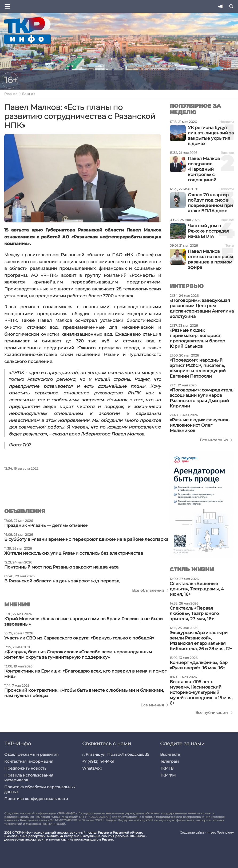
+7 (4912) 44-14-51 (98, 761)
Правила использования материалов (29, 778)
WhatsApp (92, 768)
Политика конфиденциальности (36, 799)
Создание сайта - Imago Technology (207, 833)
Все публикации (212, 713)
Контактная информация (29, 761)
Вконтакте (170, 754)
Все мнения (152, 705)
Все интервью (214, 440)
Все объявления (148, 590)
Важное (29, 94)
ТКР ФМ (168, 775)
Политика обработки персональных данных (40, 789)
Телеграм (169, 761)
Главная (11, 94)
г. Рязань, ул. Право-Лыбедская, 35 (116, 754)
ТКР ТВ (167, 768)
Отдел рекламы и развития (31, 754)
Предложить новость (25, 768)
